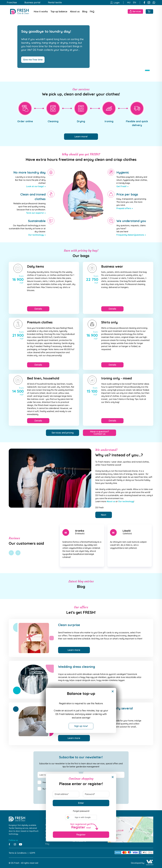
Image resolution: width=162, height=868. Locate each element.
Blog (85, 11)
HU (129, 3)
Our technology (36, 235)
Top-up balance (59, 11)
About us (75, 11)
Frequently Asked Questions (130, 235)
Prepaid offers (124, 208)
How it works (41, 11)
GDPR (32, 853)
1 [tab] (147, 70)
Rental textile (55, 3)
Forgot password (81, 811)
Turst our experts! (35, 213)
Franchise (12, 3)
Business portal (32, 3)
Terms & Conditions (18, 853)
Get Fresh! (121, 186)
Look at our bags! (35, 186)
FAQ (92, 11)
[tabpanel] (81, 47)
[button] (81, 817)
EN (135, 3)
